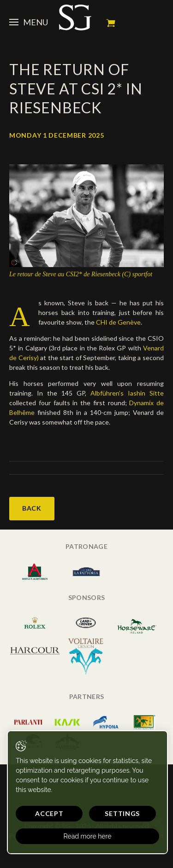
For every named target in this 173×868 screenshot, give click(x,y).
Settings (122, 813)
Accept (49, 813)
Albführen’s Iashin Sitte (127, 393)
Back (32, 508)
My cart (111, 23)
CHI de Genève (118, 322)
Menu (29, 22)
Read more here (88, 836)
